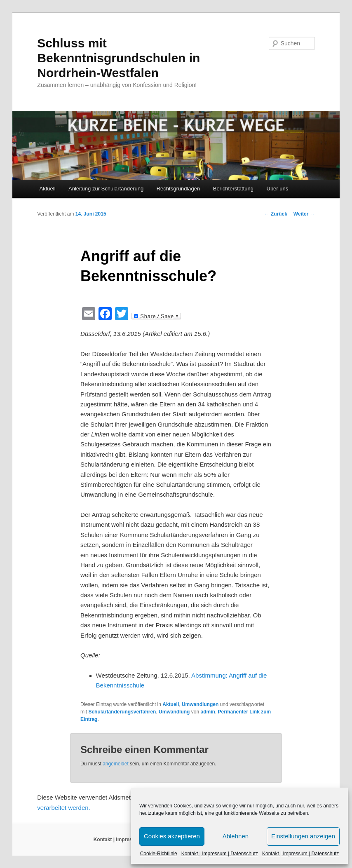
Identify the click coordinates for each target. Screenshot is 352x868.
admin (208, 712)
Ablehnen (236, 836)
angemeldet (116, 764)
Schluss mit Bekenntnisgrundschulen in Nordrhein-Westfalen (119, 58)
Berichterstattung (233, 189)
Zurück (276, 214)
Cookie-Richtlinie (159, 854)
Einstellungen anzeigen (303, 836)
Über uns (278, 189)
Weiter (304, 214)
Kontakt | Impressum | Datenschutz (220, 854)
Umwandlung (174, 712)
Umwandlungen (200, 704)
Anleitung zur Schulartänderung (106, 189)
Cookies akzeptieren (172, 836)
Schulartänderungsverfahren (122, 712)
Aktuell (48, 189)
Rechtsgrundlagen (178, 189)
